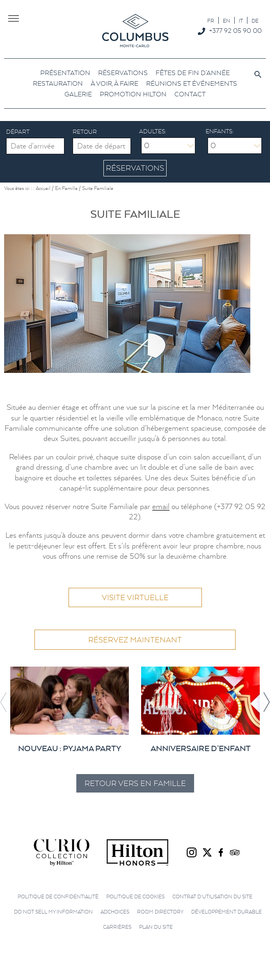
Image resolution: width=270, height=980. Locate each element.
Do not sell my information (53, 912)
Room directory (160, 912)
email (161, 506)
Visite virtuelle (135, 598)
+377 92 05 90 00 (235, 30)
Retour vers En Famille (135, 783)
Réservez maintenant (135, 640)
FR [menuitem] (211, 21)
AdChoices (115, 912)
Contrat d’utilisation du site (212, 897)
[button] (266, 702)
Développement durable (227, 912)
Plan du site (156, 927)
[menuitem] (211, 20)
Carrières (117, 927)
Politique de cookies (135, 897)
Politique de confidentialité (58, 897)
